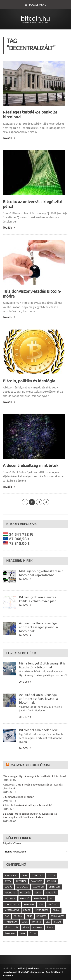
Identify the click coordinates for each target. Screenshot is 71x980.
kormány (29, 904)
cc (4, 969)
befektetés (37, 875)
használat (10, 898)
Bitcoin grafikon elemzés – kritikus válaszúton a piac (39, 599)
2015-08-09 (25, 682)
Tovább (9, 138)
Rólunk (22, 969)
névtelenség (42, 910)
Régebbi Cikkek (12, 843)
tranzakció (11, 922)
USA (48, 922)
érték (23, 933)
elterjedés (55, 887)
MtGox (27, 910)
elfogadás (22, 887)
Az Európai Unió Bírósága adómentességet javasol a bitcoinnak (38, 627)
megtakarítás (12, 910)
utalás (58, 922)
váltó (26, 928)
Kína (41, 904)
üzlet (33, 933)
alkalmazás (11, 875)
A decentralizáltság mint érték (31, 465)
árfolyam (10, 933)
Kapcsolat (8, 976)
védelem (38, 928)
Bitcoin (52, 875)
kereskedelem (12, 904)
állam (50, 928)
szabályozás (58, 916)
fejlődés (25, 893)
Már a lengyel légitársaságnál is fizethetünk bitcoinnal (42, 665)
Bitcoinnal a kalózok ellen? (39, 730)
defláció (51, 881)
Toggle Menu (35, 5)
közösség (53, 904)
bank (25, 875)
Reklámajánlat (54, 972)
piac (7, 916)
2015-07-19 (25, 635)
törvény (37, 922)
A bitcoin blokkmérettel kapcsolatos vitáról (28, 805)
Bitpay (8, 881)
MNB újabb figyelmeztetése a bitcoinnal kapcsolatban (41, 573)
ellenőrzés (38, 887)
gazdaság (51, 893)
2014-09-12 (25, 579)
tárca (25, 922)
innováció (39, 898)
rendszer (41, 916)
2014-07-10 (25, 605)
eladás (8, 887)
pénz (29, 916)
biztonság (21, 881)
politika (18, 916)
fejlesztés (10, 893)
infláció (25, 898)
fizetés (38, 893)
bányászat (36, 881)
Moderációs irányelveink (31, 972)
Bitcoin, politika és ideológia (29, 381)
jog (51, 898)
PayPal (56, 910)
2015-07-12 (25, 748)
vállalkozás (11, 928)
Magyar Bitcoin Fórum (30, 765)
